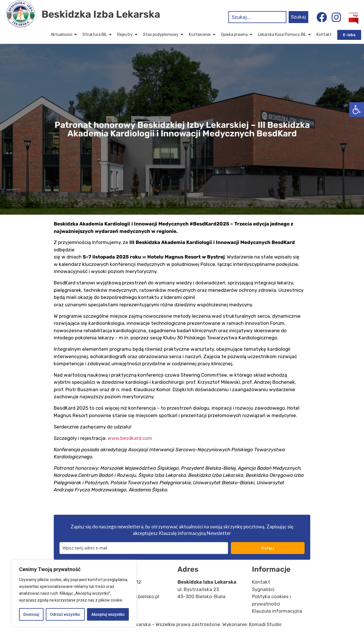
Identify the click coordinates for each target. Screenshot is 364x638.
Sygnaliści (263, 589)
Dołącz (268, 548)
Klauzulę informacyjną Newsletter (195, 533)
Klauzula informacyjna (277, 611)
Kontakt (261, 582)
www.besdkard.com (130, 438)
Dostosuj (31, 614)
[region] (74, 593)
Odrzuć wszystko (65, 614)
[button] (357, 110)
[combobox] (257, 17)
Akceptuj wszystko (108, 614)
